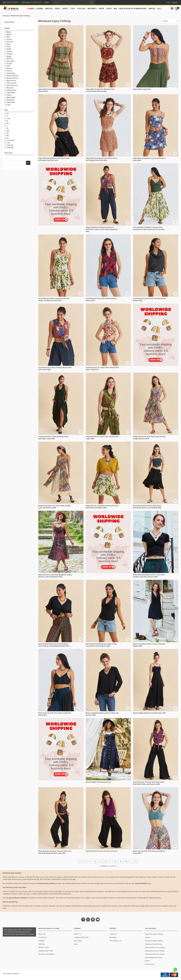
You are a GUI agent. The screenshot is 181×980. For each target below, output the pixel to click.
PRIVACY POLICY (44, 948)
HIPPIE (102, 9)
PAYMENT (42, 941)
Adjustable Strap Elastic (142, 89)
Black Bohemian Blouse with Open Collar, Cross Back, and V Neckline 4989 (101, 645)
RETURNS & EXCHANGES (46, 954)
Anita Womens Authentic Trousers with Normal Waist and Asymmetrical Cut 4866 (149, 228)
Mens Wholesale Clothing (154, 958)
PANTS (58, 9)
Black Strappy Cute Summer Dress (98, 782)
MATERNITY (92, 9)
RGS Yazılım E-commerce (11, 974)
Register (175, 2)
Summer (148, 937)
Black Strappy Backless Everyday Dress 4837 (150, 713)
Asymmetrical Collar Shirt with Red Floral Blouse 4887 (101, 300)
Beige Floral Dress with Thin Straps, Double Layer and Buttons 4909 (54, 507)
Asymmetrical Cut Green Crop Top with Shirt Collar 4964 (102, 438)
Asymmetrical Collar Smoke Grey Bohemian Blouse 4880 (149, 300)
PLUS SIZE (81, 9)
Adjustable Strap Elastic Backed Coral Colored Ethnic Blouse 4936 (100, 90)
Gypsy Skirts (9, 22)
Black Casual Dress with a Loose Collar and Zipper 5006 (149, 645)
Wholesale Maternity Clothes (155, 954)
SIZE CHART (78, 941)
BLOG (76, 944)
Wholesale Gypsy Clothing (154, 934)
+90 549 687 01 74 (115, 941)
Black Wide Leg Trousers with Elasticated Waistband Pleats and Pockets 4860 (149, 783)
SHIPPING (41, 944)
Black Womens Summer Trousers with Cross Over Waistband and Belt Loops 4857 (55, 852)
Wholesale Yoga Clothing (153, 944)
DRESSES (49, 9)
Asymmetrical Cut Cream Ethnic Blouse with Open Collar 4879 (102, 369)
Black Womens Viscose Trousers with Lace (102, 851)
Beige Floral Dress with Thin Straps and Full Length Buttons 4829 (149, 438)
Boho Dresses (150, 964)
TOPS (73, 9)
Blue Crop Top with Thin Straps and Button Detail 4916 (149, 852)
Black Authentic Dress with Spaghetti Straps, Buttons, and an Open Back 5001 (55, 576)
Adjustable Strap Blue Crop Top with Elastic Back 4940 (149, 159)
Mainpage (6, 16)
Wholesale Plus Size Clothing (155, 948)
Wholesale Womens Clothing (155, 951)
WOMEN (40, 9)
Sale (159, 9)
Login (168, 2)
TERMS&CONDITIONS (46, 951)
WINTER (152, 9)
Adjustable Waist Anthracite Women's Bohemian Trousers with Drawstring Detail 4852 (102, 229)
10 (126, 861)
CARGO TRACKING (11, 2)
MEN (115, 9)
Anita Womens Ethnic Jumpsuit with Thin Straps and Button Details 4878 (54, 300)
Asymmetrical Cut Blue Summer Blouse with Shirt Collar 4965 (55, 369)
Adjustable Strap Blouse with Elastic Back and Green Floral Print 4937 (54, 159)
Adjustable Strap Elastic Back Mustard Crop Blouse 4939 (55, 90)
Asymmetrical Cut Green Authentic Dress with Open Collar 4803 (54, 438)
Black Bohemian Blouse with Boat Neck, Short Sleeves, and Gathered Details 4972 (54, 645)
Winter (147, 961)
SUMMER (31, 9)
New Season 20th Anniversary (133, 9)
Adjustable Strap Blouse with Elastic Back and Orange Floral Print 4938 (101, 159)
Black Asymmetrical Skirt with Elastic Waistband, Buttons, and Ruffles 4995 (147, 507)
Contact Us (113, 934)
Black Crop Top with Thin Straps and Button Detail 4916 (55, 714)
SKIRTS (65, 9)
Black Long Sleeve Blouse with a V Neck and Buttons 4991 (102, 714)
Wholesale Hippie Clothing (154, 941)
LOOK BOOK (43, 937)
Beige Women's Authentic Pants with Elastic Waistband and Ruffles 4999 (102, 507)
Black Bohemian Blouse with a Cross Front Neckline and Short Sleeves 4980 (149, 576)
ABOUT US (42, 934)
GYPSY (109, 9)
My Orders (113, 937)
